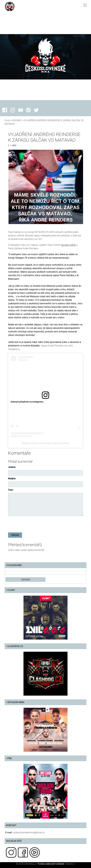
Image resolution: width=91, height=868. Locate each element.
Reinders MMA (68, 245)
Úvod (7, 120)
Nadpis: (12, 478)
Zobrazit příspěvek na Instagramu (27, 402)
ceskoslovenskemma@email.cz (29, 833)
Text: (11, 490)
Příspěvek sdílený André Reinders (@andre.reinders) (46, 443)
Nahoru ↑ (70, 864)
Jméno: (12, 467)
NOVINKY (17, 120)
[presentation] (30, 524)
